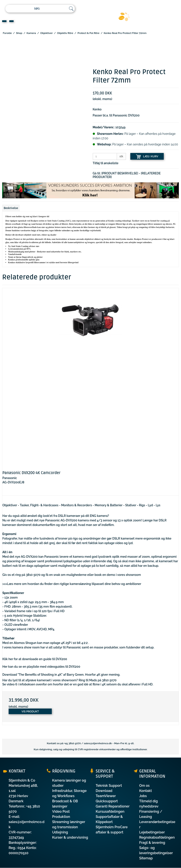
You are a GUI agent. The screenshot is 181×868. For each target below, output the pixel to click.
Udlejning (60, 832)
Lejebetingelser (152, 832)
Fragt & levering (152, 843)
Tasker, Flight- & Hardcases (39, 505)
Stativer (131, 505)
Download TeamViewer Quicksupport (107, 796)
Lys (158, 505)
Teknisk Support (109, 786)
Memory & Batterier (109, 505)
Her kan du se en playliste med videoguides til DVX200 (41, 667)
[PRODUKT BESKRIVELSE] (120, 173)
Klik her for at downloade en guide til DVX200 (35, 659)
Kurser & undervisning (70, 837)
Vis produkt (30, 711)
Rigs (142, 505)
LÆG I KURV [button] (147, 157)
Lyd (150, 505)
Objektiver (10, 505)
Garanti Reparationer (113, 806)
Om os (144, 786)
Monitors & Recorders (77, 505)
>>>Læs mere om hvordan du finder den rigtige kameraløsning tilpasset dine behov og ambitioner (72, 584)
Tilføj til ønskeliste (106, 163)
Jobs (143, 796)
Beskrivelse (11, 208)
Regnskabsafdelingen (157, 837)
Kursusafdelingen (110, 811)
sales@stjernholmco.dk (98, 743)
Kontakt (146, 791)
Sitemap (146, 858)
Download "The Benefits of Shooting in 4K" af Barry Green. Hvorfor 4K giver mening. (61, 675)
